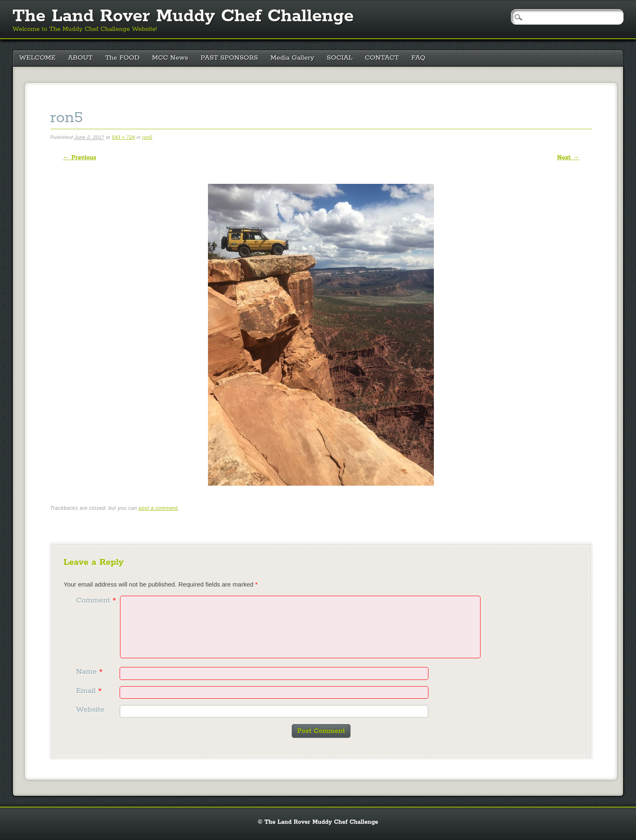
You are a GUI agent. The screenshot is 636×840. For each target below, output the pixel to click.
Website (90, 710)
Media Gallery (292, 58)
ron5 (147, 137)
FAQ (418, 58)
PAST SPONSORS (230, 58)
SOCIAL (340, 58)
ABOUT (80, 58)
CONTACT (382, 58)
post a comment (158, 508)
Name (91, 672)
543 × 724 (123, 137)
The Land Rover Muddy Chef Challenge (183, 16)
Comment (97, 600)
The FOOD (122, 58)
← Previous (80, 158)
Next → (568, 158)
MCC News (170, 58)
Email (90, 691)
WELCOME (37, 58)
